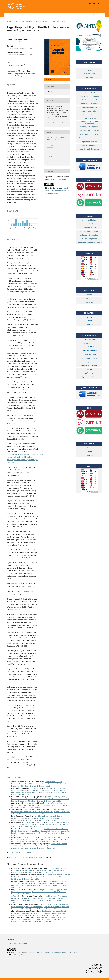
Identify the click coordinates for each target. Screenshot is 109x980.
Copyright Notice (89, 228)
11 (22, 852)
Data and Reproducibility (89, 96)
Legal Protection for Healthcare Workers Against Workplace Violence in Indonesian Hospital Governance (38, 918)
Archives (17, 21)
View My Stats (19, 955)
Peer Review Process (89, 107)
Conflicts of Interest (89, 100)
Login (100, 3)
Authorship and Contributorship (89, 242)
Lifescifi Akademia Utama (17, 943)
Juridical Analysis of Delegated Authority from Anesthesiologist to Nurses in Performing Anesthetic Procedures (40, 906)
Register (92, 3)
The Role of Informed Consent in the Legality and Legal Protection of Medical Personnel (40, 804)
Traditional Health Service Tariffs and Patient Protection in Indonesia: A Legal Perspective (41, 823)
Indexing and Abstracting (89, 149)
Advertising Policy (89, 119)
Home (9, 15)
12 (24, 852)
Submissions (39, 15)
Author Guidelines (89, 220)
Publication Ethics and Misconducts (89, 123)
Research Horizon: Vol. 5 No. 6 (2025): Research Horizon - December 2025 (38, 819)
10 (19, 852)
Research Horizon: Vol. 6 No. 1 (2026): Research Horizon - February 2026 (40, 847)
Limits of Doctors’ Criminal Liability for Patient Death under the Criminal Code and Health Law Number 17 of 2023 (39, 912)
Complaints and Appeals (89, 231)
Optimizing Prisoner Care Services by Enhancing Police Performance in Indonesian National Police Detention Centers (39, 883)
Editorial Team (89, 74)
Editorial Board (54, 15)
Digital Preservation (89, 142)
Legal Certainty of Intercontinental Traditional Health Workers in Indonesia (38, 811)
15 (30, 852)
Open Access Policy (89, 111)
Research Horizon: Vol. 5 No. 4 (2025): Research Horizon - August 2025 (36, 801)
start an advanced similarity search (29, 857)
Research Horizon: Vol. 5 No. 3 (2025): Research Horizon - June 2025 (37, 871)
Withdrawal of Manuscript (89, 138)
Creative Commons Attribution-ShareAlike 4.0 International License (57, 191)
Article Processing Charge (89, 134)
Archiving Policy (89, 115)
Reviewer (89, 77)
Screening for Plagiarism (89, 127)
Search (97, 15)
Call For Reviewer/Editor (89, 235)
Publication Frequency (89, 104)
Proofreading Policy (89, 239)
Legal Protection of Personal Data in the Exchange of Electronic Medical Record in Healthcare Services (37, 817)
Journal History (89, 92)
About (18, 15)
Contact (69, 15)
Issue (27, 15)
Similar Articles (14, 777)
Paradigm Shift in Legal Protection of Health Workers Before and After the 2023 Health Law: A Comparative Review (40, 838)
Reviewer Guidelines (89, 224)
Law (48, 162)
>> (33, 852)
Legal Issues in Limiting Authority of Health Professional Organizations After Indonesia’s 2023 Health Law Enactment (40, 798)
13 (26, 852)
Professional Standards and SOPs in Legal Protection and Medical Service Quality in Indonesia (39, 845)
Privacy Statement (89, 145)
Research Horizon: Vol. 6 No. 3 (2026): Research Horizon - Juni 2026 (39, 785)
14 (28, 852)
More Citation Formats (56, 123)
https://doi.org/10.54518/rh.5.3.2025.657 (21, 65)
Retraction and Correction (89, 130)
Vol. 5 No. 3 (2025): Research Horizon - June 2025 (40, 21)
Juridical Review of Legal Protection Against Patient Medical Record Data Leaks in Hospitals (37, 783)
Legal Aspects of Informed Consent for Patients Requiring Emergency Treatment (41, 876)
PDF (49, 79)
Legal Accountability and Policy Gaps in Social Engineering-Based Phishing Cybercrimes (39, 869)
